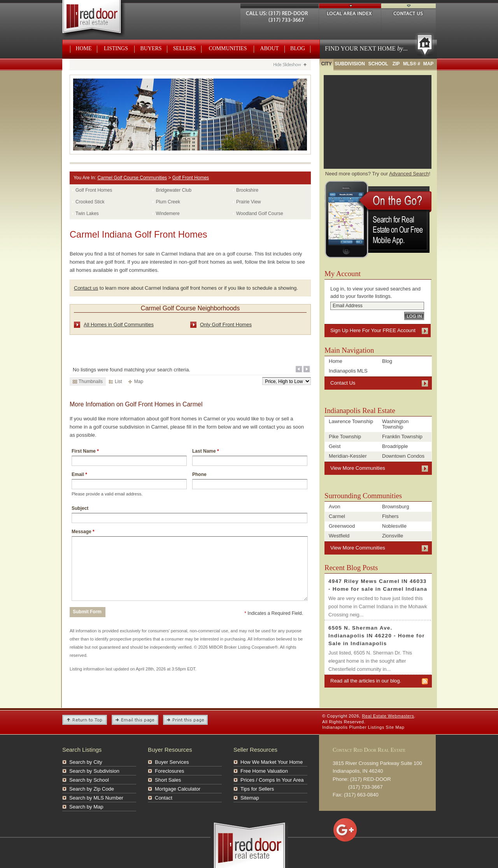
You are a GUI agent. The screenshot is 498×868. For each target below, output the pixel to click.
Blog (298, 48)
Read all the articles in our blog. (366, 681)
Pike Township (345, 437)
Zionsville (393, 536)
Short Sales (168, 780)
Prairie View (249, 202)
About (270, 48)
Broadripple (395, 446)
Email (79, 474)
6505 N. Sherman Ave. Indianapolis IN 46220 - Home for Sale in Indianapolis (377, 636)
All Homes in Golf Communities (119, 325)
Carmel (337, 516)
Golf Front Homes (191, 178)
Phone (199, 474)
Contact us (86, 288)
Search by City (86, 762)
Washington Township (395, 424)
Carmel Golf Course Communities (132, 178)
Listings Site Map (386, 727)
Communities (228, 48)
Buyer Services (172, 762)
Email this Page (135, 720)
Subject (80, 508)
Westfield (339, 536)
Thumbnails (88, 381)
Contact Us (409, 12)
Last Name (206, 451)
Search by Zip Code (92, 789)
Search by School (89, 780)
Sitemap (250, 798)
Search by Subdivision (94, 771)
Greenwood (342, 526)
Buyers (151, 48)
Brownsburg (395, 507)
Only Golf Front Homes (226, 325)
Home (84, 48)
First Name (85, 451)
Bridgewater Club (174, 190)
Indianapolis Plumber (344, 727)
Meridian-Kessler (348, 456)
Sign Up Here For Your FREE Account (373, 330)
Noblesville (394, 526)
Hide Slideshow (290, 65)
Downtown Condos (403, 456)
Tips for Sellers (257, 789)
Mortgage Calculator (178, 789)
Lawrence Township (351, 421)
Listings (116, 48)
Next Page (307, 369)
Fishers (390, 516)
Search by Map (86, 807)
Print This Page (185, 720)
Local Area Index (350, 12)
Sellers (185, 48)
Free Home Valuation (264, 771)
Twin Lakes (87, 213)
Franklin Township (402, 437)
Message (83, 532)
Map (136, 381)
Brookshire (247, 190)
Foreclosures (169, 771)
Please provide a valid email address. (107, 494)
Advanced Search (409, 174)
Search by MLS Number (96, 798)
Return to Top (85, 720)
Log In (414, 316)
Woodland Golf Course (260, 213)
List (116, 381)
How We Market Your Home (272, 762)
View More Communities (358, 468)
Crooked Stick (90, 202)
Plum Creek (168, 202)
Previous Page (299, 369)
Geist (335, 446)
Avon (334, 507)
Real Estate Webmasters (101, 19)
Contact (164, 798)
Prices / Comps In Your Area (272, 780)
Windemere (167, 213)
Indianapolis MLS (348, 371)
